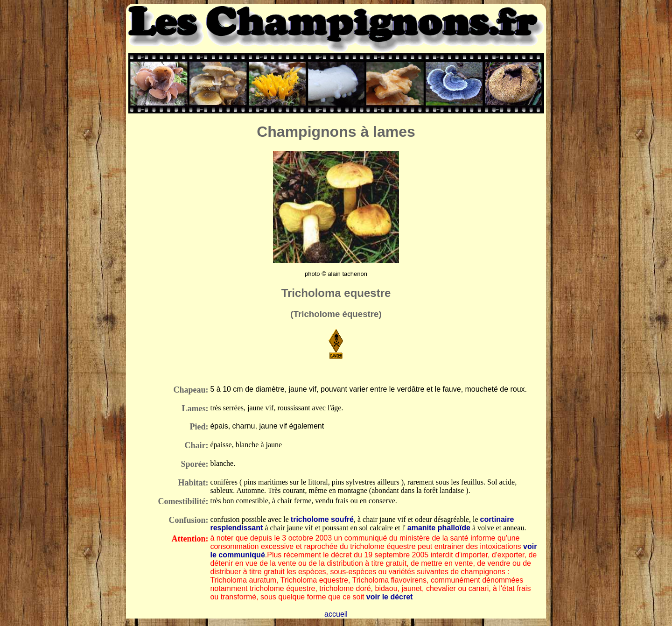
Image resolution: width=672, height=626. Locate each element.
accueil (336, 614)
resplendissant (236, 528)
